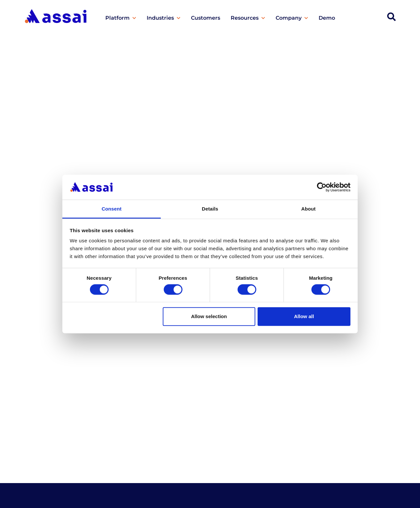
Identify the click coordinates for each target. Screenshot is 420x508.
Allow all (304, 316)
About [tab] (308, 209)
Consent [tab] (112, 209)
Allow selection (209, 316)
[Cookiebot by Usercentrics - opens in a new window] (322, 187)
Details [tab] (210, 209)
